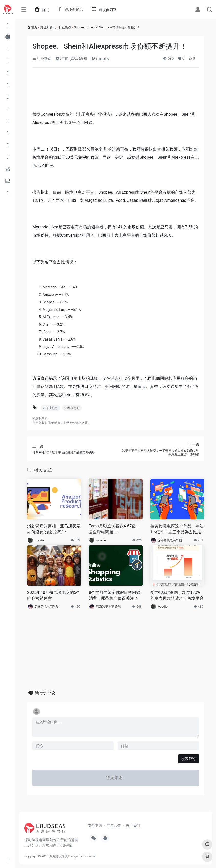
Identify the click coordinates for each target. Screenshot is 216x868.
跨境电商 (73, 192)
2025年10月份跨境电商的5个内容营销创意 (54, 595)
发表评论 (189, 759)
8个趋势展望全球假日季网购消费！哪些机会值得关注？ (115, 595)
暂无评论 (45, 693)
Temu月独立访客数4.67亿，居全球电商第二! (114, 529)
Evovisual (89, 856)
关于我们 (133, 825)
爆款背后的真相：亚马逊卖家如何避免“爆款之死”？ (54, 529)
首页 (34, 27)
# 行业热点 (50, 408)
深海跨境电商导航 (170, 540)
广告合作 (114, 825)
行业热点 (65, 27)
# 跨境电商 (72, 408)
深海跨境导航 (58, 856)
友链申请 (95, 825)
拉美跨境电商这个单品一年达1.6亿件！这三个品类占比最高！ (177, 529)
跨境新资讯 (48, 27)
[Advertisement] (103, 91)
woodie (39, 540)
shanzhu (100, 58)
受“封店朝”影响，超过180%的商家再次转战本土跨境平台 (177, 595)
